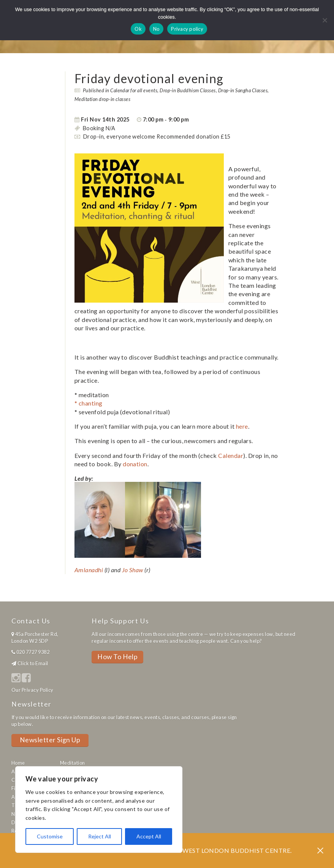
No (157, 29)
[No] (325, 20)
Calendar (231, 455)
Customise (50, 836)
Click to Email (33, 663)
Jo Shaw (133, 570)
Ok (138, 29)
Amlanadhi (89, 570)
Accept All (149, 836)
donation (135, 464)
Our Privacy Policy (32, 690)
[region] (99, 810)
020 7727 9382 (33, 652)
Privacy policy (187, 29)
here (242, 426)
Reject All (100, 836)
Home (18, 763)
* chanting (89, 403)
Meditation (73, 763)
